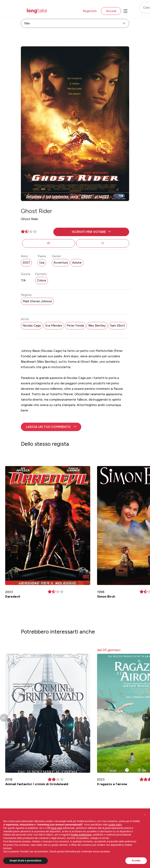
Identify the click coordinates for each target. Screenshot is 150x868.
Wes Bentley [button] (97, 326)
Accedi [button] (111, 11)
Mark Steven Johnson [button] (37, 301)
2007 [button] (26, 263)
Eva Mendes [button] (54, 326)
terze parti (56, 828)
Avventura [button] (61, 263)
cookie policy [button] (115, 825)
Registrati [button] (90, 11)
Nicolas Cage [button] (32, 326)
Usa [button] (42, 263)
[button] (91, 232)
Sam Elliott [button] (118, 326)
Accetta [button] (136, 861)
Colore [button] (42, 280)
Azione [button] (77, 263)
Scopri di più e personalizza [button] (25, 861)
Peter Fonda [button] (75, 326)
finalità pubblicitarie (81, 835)
